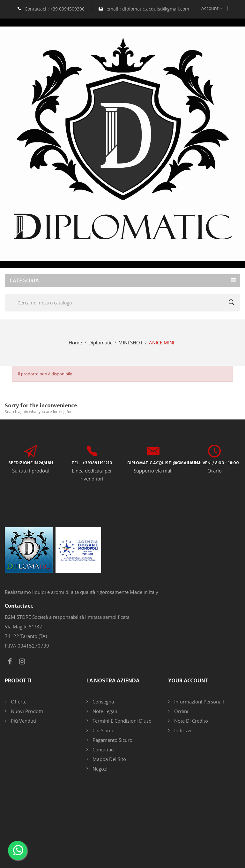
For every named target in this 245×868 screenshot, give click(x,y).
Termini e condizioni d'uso (121, 721)
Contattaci (103, 749)
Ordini (181, 711)
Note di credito (190, 721)
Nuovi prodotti (26, 711)
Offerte (18, 702)
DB (193, 836)
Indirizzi (182, 730)
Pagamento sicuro (112, 740)
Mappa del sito (109, 759)
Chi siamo (103, 730)
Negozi (99, 769)
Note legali (104, 711)
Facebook (10, 662)
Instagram (22, 662)
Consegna (103, 702)
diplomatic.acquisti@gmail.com (156, 9)
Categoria (24, 280)
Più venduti (23, 721)
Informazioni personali (198, 702)
